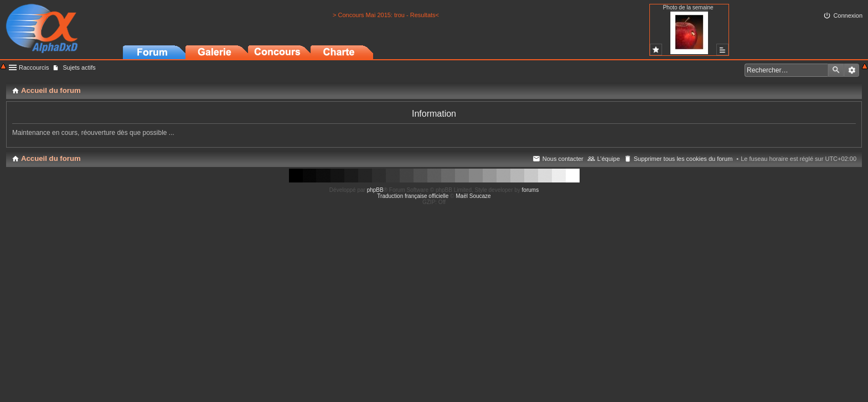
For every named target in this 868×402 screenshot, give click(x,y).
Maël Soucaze (473, 196)
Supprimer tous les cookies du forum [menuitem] (683, 159)
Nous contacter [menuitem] (563, 159)
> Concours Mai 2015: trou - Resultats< (386, 15)
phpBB (375, 190)
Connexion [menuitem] (848, 15)
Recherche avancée (852, 70)
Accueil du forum (51, 158)
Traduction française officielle (413, 196)
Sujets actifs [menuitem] (79, 67)
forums (531, 190)
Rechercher (836, 70)
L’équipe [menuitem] (609, 159)
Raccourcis (34, 67)
